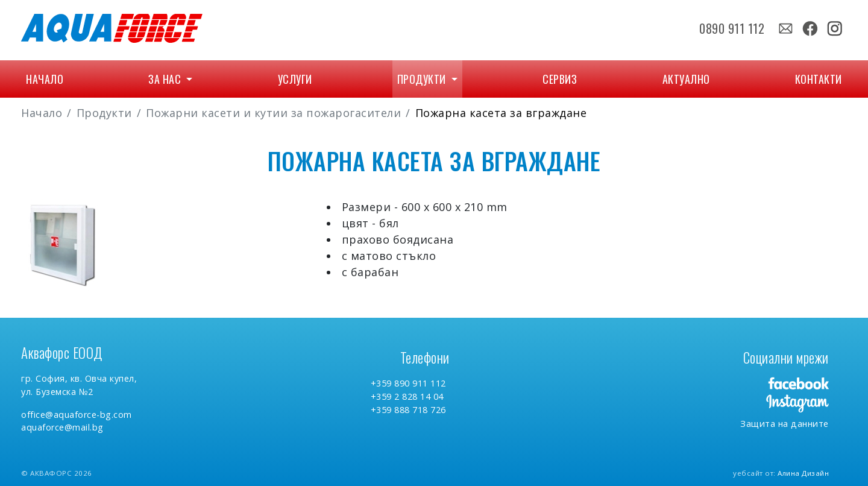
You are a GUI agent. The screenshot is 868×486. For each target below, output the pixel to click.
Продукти (423, 79)
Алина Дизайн (803, 473)
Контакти (819, 79)
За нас (166, 79)
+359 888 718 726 (408, 410)
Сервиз (560, 79)
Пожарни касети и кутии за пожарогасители (273, 113)
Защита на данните (785, 424)
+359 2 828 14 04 (407, 396)
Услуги (295, 79)
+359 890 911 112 (408, 383)
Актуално (686, 79)
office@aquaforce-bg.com (77, 415)
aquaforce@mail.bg (62, 427)
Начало (45, 79)
